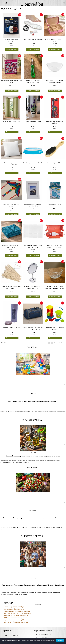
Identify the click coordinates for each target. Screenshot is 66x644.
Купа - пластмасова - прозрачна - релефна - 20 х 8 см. (55, 82)
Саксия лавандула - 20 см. (33, 122)
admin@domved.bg (46, 635)
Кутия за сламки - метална (11, 328)
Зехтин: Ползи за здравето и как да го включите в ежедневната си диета (33, 456)
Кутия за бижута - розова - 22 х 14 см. (55, 40)
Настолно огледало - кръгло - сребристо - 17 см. (33, 287)
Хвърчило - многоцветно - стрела (11, 205)
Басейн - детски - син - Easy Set (33, 163)
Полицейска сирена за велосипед (11, 40)
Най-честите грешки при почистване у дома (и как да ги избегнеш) (33, 402)
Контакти (15, 635)
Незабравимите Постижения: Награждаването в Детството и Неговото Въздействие (33, 585)
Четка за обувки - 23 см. (55, 163)
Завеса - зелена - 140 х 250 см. (11, 122)
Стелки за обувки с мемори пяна (33, 39)
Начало (5, 635)
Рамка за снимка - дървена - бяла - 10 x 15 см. (33, 205)
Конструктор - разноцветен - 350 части (11, 82)
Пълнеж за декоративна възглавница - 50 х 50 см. (11, 164)
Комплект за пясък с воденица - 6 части (55, 329)
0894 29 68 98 (46, 638)
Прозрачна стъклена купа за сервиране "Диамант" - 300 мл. (55, 287)
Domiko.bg (38, 604)
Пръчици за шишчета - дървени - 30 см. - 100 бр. (11, 287)
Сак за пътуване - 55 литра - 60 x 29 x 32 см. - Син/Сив (33, 329)
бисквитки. (7, 642)
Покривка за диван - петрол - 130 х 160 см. (11, 246)
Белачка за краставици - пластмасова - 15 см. (33, 82)
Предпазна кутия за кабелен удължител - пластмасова (55, 246)
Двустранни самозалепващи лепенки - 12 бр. (33, 246)
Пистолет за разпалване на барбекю (55, 123)
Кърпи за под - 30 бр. (55, 204)
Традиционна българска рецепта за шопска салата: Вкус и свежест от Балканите (33, 518)
